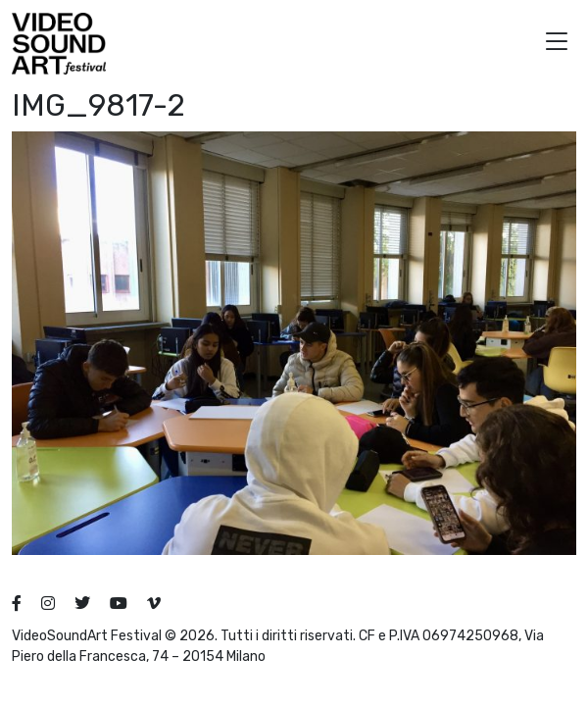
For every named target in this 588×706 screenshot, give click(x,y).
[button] (557, 44)
